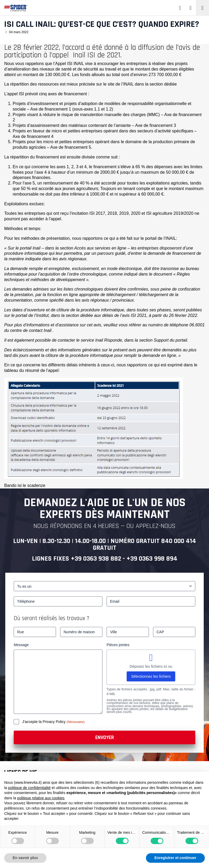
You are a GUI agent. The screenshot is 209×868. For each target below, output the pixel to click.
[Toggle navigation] (202, 8)
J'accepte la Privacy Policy (44, 722)
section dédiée (163, 84)
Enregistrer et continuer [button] (175, 858)
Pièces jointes (118, 645)
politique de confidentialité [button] (29, 788)
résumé (32, 370)
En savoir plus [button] (25, 858)
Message (21, 645)
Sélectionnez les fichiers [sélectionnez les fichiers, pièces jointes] (151, 676)
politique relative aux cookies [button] (41, 798)
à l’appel (57, 55)
